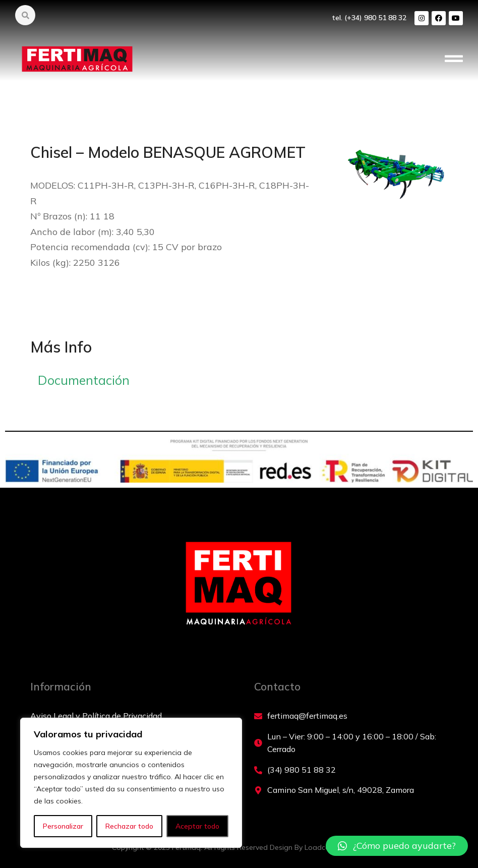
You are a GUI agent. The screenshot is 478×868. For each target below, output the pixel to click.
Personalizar (63, 826)
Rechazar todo (129, 826)
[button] (454, 61)
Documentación (84, 380)
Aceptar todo (197, 826)
